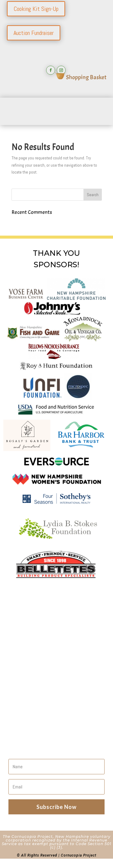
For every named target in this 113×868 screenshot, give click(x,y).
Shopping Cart (31, 678)
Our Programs (31, 662)
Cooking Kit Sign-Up (36, 9)
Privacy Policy (30, 686)
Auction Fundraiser (34, 33)
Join (18, 655)
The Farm (25, 670)
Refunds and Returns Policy (47, 694)
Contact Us (27, 647)
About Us (25, 639)
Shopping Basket (81, 77)
